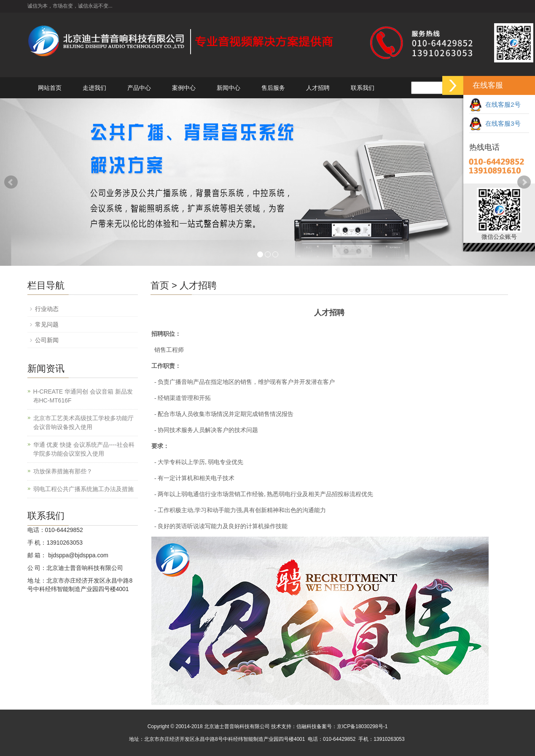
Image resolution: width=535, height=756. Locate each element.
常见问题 (47, 324)
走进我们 (94, 88)
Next (524, 182)
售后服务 (273, 88)
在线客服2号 (495, 104)
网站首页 (50, 88)
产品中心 (139, 88)
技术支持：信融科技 (294, 726)
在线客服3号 (495, 123)
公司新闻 (47, 340)
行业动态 (47, 309)
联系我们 (363, 88)
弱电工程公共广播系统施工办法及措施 (83, 489)
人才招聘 (318, 88)
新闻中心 (229, 88)
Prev (11, 182)
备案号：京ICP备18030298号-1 (352, 726)
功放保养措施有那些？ (63, 471)
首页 (160, 285)
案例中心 (184, 88)
